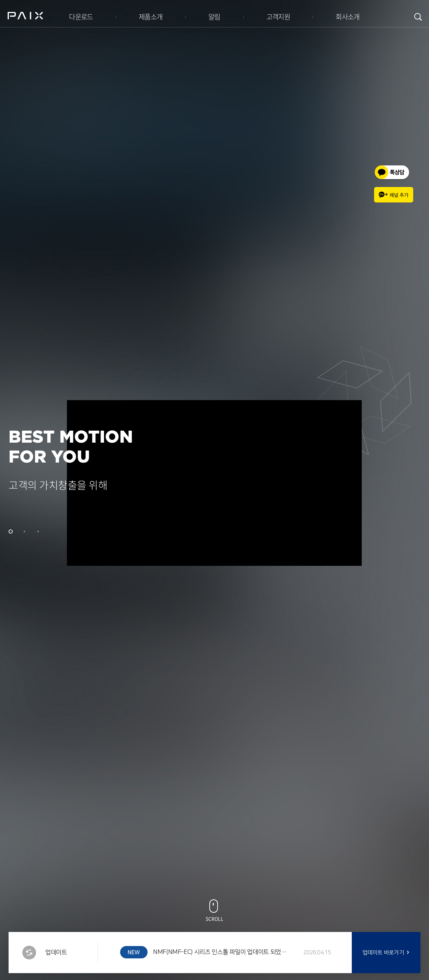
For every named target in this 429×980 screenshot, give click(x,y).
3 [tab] (38, 532)
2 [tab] (24, 532)
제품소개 (151, 17)
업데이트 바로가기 (383, 953)
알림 (214, 17)
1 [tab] (11, 532)
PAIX (25, 15)
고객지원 (278, 17)
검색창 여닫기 (418, 17)
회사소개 (348, 17)
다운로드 (81, 17)
